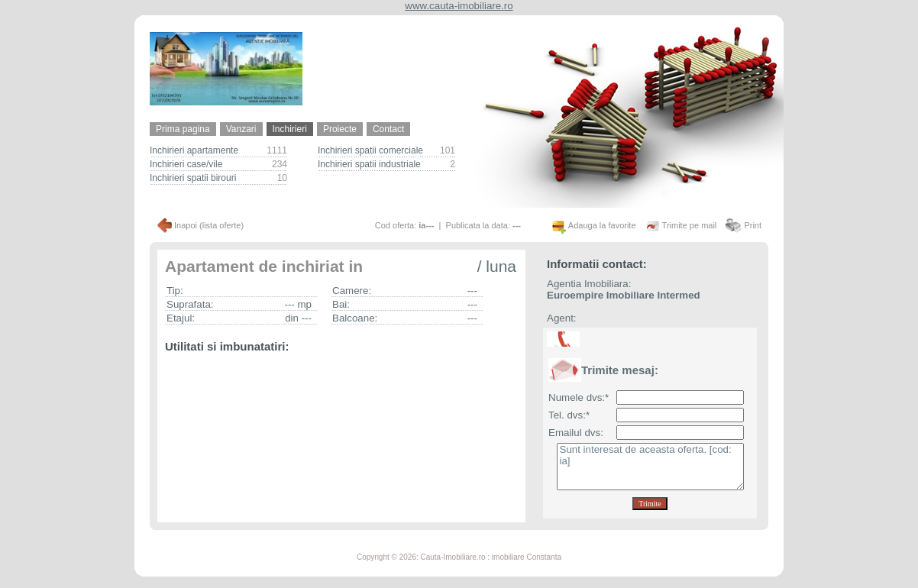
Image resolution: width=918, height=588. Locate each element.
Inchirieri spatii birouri (193, 178)
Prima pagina (183, 129)
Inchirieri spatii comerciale (370, 150)
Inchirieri (290, 129)
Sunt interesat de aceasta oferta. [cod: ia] (650, 467)
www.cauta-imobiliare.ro (459, 6)
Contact (388, 129)
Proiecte (340, 129)
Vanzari (241, 129)
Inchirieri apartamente (194, 150)
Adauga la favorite (602, 225)
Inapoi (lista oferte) (209, 225)
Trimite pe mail (690, 225)
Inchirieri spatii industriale (369, 164)
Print (753, 225)
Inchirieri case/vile (186, 164)
